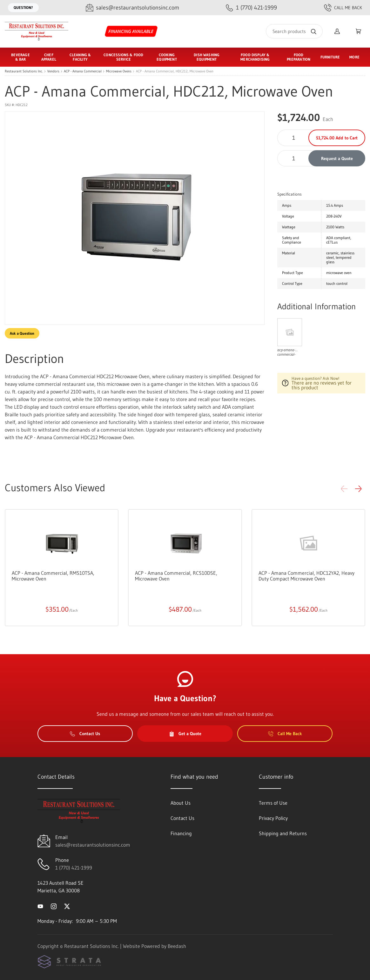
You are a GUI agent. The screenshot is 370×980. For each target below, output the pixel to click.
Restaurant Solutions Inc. (24, 71)
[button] (358, 489)
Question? (23, 7)
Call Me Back (343, 8)
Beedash (177, 946)
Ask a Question (22, 333)
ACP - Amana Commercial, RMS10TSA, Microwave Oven (53, 576)
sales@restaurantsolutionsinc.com (93, 845)
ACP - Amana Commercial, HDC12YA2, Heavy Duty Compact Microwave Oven (306, 576)
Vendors (53, 71)
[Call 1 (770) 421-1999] (251, 8)
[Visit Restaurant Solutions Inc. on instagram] (54, 906)
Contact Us (85, 734)
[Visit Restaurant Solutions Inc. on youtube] (40, 906)
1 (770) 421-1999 (74, 868)
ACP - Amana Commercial (83, 71)
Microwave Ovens (119, 71)
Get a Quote (185, 734)
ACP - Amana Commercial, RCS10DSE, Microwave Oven (176, 576)
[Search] (294, 31)
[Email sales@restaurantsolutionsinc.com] (132, 8)
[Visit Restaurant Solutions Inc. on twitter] (67, 906)
